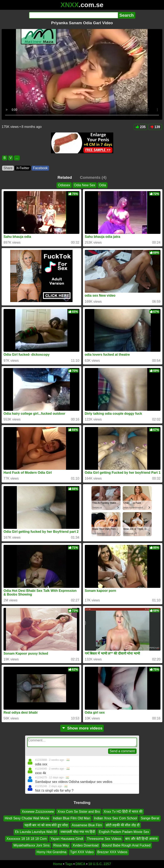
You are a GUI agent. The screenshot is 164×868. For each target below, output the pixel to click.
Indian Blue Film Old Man (72, 818)
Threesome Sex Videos (104, 839)
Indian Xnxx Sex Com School (115, 818)
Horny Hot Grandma (51, 852)
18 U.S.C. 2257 (100, 864)
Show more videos (82, 728)
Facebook (40, 168)
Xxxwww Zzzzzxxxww (38, 812)
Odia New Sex (85, 185)
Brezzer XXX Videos (112, 852)
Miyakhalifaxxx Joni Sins (31, 845)
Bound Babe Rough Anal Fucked (126, 845)
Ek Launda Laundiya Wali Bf (36, 832)
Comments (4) (93, 177)
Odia (102, 185)
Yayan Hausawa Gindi (67, 839)
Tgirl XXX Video (82, 852)
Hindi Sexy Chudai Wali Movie (27, 818)
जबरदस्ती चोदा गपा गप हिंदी (78, 832)
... (17, 158)
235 (141, 127)
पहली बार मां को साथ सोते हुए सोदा (46, 825)
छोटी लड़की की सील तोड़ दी (123, 825)
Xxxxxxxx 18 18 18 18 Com (27, 839)
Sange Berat (150, 818)
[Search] (73, 15)
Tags (69, 864)
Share (8, 168)
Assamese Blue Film (87, 825)
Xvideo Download (86, 845)
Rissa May (61, 845)
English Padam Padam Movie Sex (124, 832)
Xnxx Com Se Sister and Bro (79, 812)
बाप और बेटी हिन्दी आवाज (141, 839)
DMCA (80, 864)
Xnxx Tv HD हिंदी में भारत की (123, 812)
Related (65, 177)
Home (58, 864)
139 (155, 127)
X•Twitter (23, 168)
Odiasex (64, 185)
